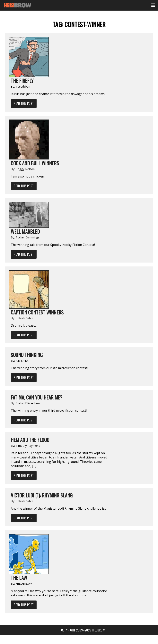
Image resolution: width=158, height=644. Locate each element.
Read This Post (24, 103)
